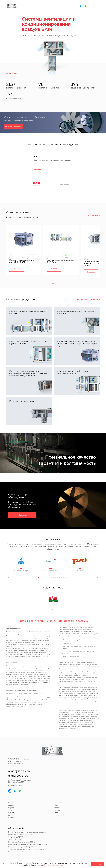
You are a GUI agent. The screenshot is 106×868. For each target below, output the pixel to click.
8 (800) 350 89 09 (19, 771)
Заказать (17, 269)
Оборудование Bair (17, 828)
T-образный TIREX (15, 840)
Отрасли (12, 808)
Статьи (56, 805)
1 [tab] (53, 284)
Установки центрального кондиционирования (26, 849)
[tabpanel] (24, 250)
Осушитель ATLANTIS (16, 837)
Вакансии (57, 810)
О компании (58, 803)
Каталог (11, 805)
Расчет (11, 815)
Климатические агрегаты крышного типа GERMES (27, 844)
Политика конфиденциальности (58, 865)
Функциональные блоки (18, 852)
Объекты (12, 813)
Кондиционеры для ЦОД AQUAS (21, 847)
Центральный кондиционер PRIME (22, 842)
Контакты (57, 815)
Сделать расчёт (26, 515)
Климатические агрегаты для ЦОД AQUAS (22, 261)
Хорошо (98, 864)
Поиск (11, 803)
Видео (55, 813)
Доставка (12, 818)
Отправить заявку (13, 126)
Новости (56, 808)
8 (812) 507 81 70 (18, 776)
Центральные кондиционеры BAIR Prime (61, 261)
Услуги (11, 810)
